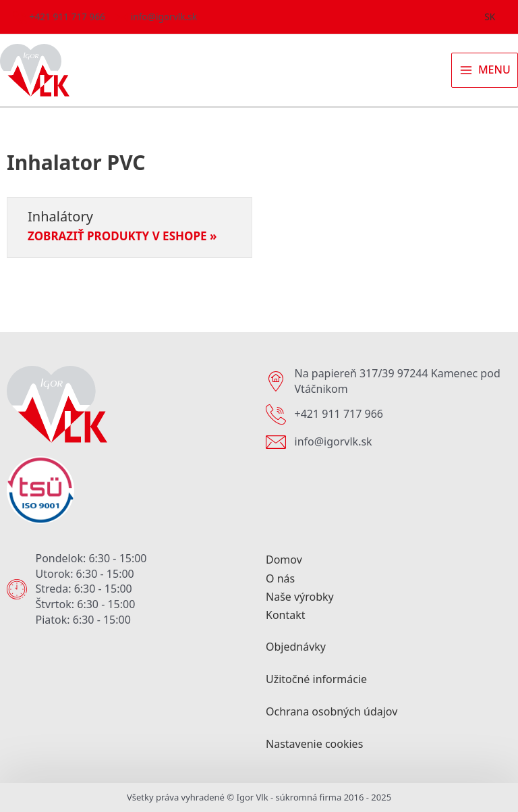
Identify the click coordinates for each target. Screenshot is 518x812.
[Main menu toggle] (485, 70)
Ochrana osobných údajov (332, 711)
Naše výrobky (300, 597)
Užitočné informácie (316, 679)
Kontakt (286, 615)
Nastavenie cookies (314, 744)
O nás (280, 578)
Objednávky (296, 647)
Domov (284, 560)
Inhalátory (60, 216)
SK (490, 17)
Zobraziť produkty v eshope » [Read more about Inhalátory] (122, 236)
